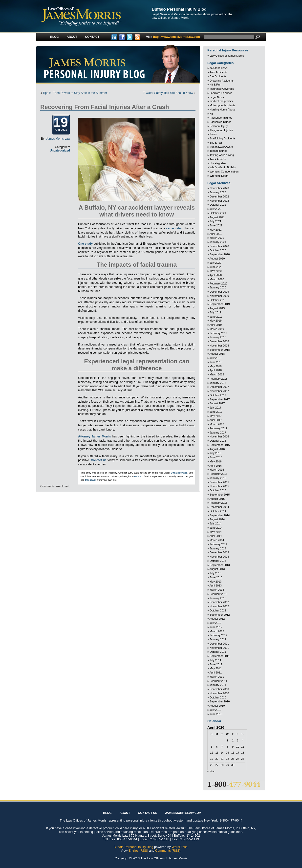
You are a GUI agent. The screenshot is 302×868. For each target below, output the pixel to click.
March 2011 (217, 677)
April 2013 (216, 586)
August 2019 (217, 308)
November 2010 (219, 693)
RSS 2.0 (139, 476)
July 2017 (215, 408)
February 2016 (218, 474)
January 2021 (218, 242)
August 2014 (217, 519)
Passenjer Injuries (220, 122)
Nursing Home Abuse (222, 109)
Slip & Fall (216, 143)
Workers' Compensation (224, 172)
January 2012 (218, 639)
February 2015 (218, 503)
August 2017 (217, 403)
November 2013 (219, 557)
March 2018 (217, 374)
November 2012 (219, 606)
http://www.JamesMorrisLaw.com (173, 37)
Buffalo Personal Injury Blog (179, 9)
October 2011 (218, 652)
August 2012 (217, 619)
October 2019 (218, 300)
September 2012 (220, 615)
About (72, 37)
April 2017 (216, 420)
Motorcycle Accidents (222, 105)
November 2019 (219, 296)
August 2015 (217, 499)
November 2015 (219, 486)
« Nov (211, 771)
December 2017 (219, 387)
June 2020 (216, 267)
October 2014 (218, 511)
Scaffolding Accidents (222, 138)
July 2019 (215, 312)
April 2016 (216, 466)
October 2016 (218, 441)
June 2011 (216, 664)
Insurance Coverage (222, 89)
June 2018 (216, 362)
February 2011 (218, 681)
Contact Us (148, 813)
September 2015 (220, 495)
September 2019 (220, 304)
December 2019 (219, 292)
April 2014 (216, 536)
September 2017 (220, 399)
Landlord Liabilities (221, 93)
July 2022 (215, 209)
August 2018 (217, 354)
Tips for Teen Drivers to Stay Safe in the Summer (75, 93)
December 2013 (219, 552)
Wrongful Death (219, 176)
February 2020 (218, 283)
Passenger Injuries (221, 118)
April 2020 (216, 275)
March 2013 (217, 590)
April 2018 (216, 370)
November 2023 (219, 188)
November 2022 (219, 201)
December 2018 (219, 341)
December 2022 (219, 196)
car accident (175, 228)
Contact (92, 37)
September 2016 (220, 445)
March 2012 (217, 631)
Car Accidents (218, 76)
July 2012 (215, 623)
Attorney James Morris (95, 436)
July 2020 (215, 263)
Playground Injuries (221, 130)
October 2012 (218, 610)
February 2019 (218, 333)
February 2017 (218, 428)
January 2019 (218, 337)
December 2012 (219, 602)
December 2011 (219, 644)
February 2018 (218, 379)
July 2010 (215, 710)
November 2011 (219, 648)
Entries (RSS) (138, 851)
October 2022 (218, 205)
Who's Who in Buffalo (223, 167)
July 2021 (215, 221)
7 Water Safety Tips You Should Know (168, 93)
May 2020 (216, 271)
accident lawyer (219, 68)
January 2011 (218, 685)
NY (211, 114)
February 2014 (218, 544)
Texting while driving (222, 155)
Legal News (217, 97)
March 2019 (217, 329)
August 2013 (217, 569)
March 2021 (217, 238)
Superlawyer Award (221, 147)
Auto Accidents (219, 72)
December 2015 (219, 482)
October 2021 (218, 213)
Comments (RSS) (168, 851)
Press (213, 134)
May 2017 (216, 416)
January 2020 (218, 287)
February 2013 (218, 594)
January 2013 (218, 598)
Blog (54, 37)
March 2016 (217, 470)
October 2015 (218, 490)
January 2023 (218, 192)
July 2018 (215, 358)
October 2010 (218, 697)
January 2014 (218, 548)
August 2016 (217, 449)
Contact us (99, 460)
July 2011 (215, 660)
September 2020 (220, 254)
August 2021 (217, 217)
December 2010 (219, 689)
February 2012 (218, 635)
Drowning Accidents (222, 81)
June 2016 (216, 457)
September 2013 (220, 565)
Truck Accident (218, 159)
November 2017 (219, 391)
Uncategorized (60, 151)
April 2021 (216, 234)
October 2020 (218, 250)
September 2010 (220, 701)
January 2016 (218, 478)
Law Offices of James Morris (227, 56)
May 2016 (216, 461)
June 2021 (216, 225)
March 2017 (217, 424)
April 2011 (216, 673)
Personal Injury (219, 126)
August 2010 (217, 706)
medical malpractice (222, 101)
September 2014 (220, 515)
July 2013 (215, 573)
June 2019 (216, 317)
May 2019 (216, 321)
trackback (91, 480)
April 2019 (216, 325)
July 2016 (215, 453)
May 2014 (216, 532)
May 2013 (216, 582)
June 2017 (216, 412)
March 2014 (217, 540)
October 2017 (218, 395)
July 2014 (215, 523)
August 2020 (217, 259)
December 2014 (219, 507)
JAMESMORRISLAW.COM (183, 813)
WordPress (179, 847)
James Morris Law (58, 139)
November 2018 (219, 346)
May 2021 (216, 230)
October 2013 (218, 561)
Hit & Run (215, 85)
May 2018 (216, 366)
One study (85, 244)
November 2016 (219, 436)
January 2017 (218, 433)
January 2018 (218, 383)
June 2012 (216, 627)
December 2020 (219, 246)
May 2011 (216, 668)
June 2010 (216, 714)
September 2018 (220, 350)
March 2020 (217, 279)
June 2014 (216, 528)
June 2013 (216, 577)
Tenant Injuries (218, 151)
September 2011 (220, 656)
